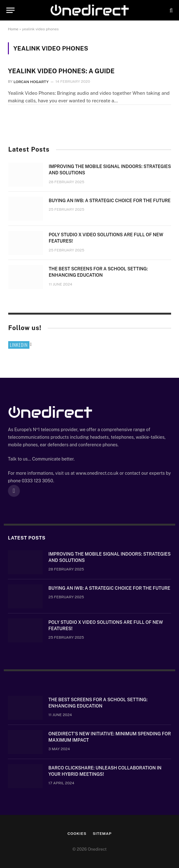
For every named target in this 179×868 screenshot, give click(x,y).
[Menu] (10, 10)
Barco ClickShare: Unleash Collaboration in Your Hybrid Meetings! (105, 771)
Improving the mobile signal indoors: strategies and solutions (110, 170)
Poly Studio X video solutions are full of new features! (106, 238)
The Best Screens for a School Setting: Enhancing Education (98, 272)
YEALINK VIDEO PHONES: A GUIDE (61, 71)
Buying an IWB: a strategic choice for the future (110, 201)
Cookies (77, 834)
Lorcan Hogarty (31, 81)
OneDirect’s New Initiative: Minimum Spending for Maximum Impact (110, 737)
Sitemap (102, 834)
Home (13, 29)
